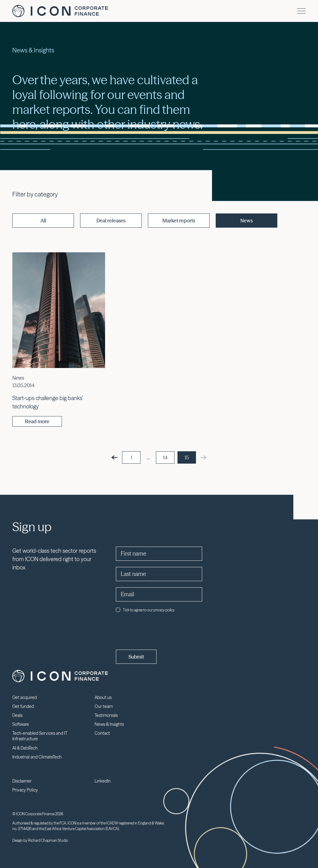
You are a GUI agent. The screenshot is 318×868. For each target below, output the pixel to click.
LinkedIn (103, 781)
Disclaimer (22, 781)
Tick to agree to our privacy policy (145, 610)
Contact (102, 733)
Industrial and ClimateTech (37, 757)
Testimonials (106, 715)
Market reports (179, 221)
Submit (136, 657)
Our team (104, 706)
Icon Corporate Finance (60, 11)
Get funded (23, 706)
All (43, 221)
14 (165, 457)
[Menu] (301, 11)
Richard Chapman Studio (48, 840)
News (247, 221)
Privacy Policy (25, 790)
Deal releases (111, 221)
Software (21, 724)
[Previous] (114, 457)
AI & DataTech (25, 748)
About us (103, 697)
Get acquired (24, 697)
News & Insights (109, 724)
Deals (17, 715)
